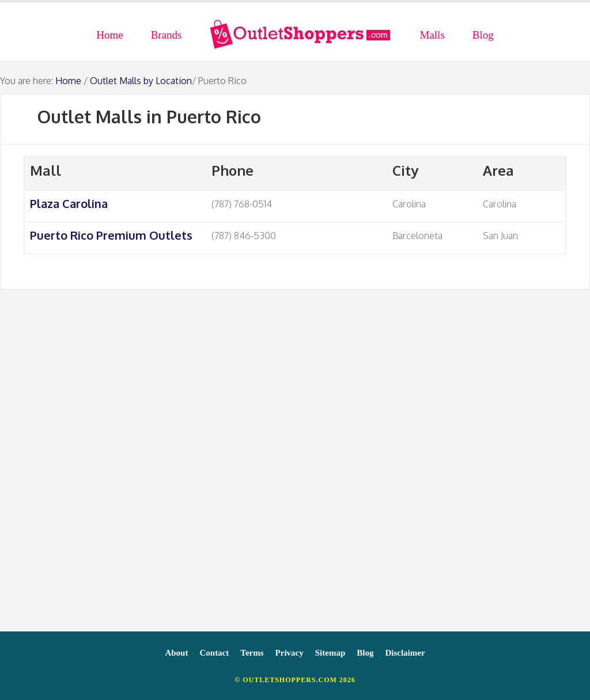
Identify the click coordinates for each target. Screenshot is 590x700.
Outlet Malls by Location (141, 81)
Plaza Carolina (69, 203)
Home (68, 81)
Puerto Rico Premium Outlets (111, 235)
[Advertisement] (295, 466)
